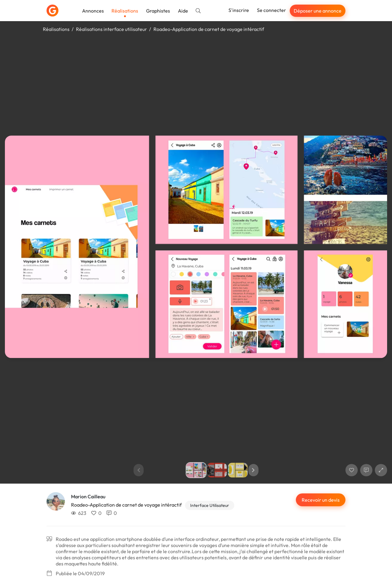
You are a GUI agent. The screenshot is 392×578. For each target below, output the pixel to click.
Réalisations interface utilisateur (111, 29)
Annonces (93, 11)
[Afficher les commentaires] (366, 470)
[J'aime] (352, 470)
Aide (183, 11)
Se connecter (271, 10)
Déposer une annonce (318, 11)
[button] (253, 470)
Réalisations (125, 11)
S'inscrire (239, 10)
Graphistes (158, 11)
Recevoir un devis (321, 500)
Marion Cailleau (88, 496)
